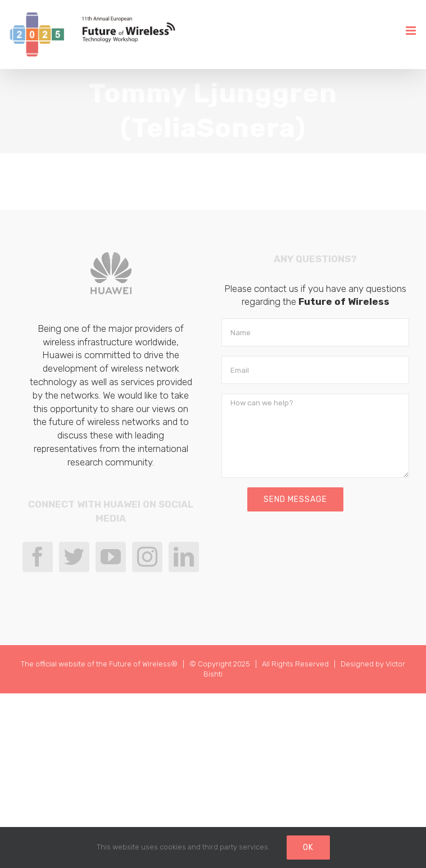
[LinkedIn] (184, 557)
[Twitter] (74, 557)
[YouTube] (111, 557)
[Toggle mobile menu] (412, 31)
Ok (308, 848)
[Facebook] (38, 557)
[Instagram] (147, 557)
